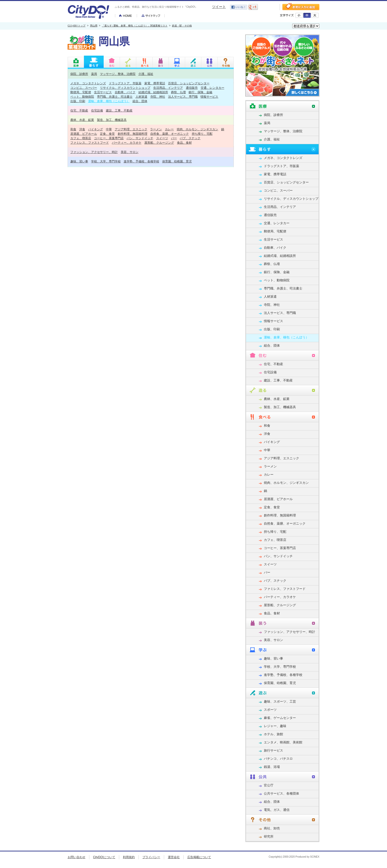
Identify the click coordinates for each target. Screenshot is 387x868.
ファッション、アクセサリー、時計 (94, 152)
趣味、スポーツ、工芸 (280, 701)
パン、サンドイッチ (140, 138)
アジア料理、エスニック (131, 129)
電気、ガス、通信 (277, 810)
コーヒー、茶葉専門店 (109, 138)
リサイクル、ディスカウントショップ (125, 88)
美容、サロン (130, 152)
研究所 (269, 836)
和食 (73, 129)
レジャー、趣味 (275, 726)
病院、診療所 (79, 74)
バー (174, 138)
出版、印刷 (78, 101)
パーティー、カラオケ (127, 143)
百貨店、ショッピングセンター (189, 83)
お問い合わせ (77, 857)
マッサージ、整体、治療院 (118, 74)
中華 (109, 129)
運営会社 (174, 857)
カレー (169, 129)
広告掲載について (199, 857)
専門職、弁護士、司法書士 (115, 97)
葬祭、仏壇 (178, 92)
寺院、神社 (158, 97)
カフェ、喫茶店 (81, 138)
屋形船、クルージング (159, 143)
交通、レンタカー (213, 88)
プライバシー (151, 857)
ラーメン (156, 129)
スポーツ (270, 710)
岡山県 (94, 26)
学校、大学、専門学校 (106, 161)
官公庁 (269, 785)
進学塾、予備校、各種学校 (141, 161)
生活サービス (103, 92)
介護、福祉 (146, 74)
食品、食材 (184, 143)
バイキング (96, 129)
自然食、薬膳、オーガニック (170, 134)
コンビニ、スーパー (84, 88)
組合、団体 (140, 101)
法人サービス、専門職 (183, 97)
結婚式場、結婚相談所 (153, 92)
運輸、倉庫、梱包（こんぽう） (109, 101)
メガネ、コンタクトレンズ (88, 83)
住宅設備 (97, 110)
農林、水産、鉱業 (82, 120)
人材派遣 (141, 97)
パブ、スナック (190, 138)
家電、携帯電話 (155, 83)
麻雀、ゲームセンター (280, 718)
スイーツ (162, 138)
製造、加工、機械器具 (112, 120)
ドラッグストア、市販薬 (125, 83)
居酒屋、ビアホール (84, 134)
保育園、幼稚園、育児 (177, 161)
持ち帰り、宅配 (202, 134)
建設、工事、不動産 (119, 110)
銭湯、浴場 (272, 767)
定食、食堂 (107, 134)
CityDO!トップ (77, 26)
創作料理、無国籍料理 (133, 134)
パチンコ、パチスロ (278, 759)
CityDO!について (104, 857)
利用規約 (129, 857)
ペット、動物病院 (82, 97)
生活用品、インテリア (168, 88)
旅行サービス (273, 750)
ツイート (219, 7)
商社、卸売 (272, 828)
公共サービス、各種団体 (281, 793)
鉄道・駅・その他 (182, 26)
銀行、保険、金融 (200, 92)
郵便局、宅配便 (81, 92)
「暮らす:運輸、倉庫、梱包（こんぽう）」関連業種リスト (135, 26)
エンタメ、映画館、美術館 (283, 742)
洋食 (82, 129)
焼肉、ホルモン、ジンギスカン (197, 129)
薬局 (94, 74)
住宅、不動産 (79, 110)
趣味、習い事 (79, 161)
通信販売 (192, 88)
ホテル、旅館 (273, 734)
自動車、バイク (125, 92)
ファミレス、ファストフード (90, 143)
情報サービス (209, 97)
